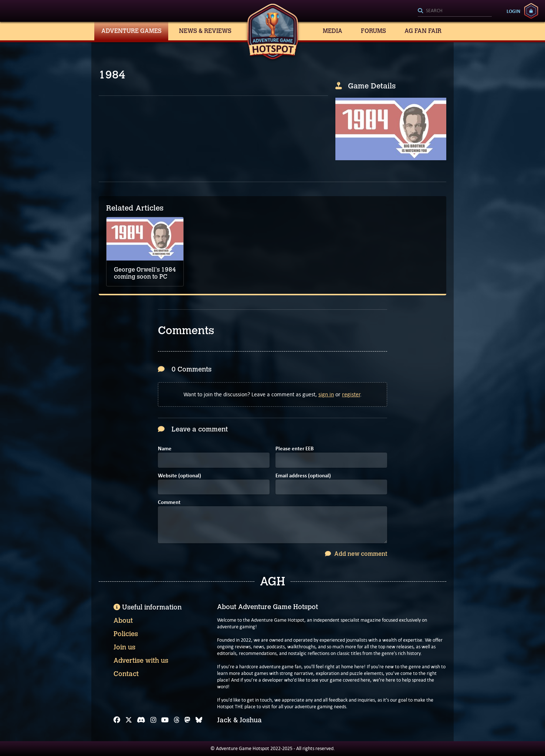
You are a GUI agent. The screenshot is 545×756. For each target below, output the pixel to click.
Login (513, 11)
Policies (126, 634)
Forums (373, 31)
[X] (129, 720)
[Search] (455, 11)
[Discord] (141, 720)
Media (333, 31)
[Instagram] (153, 720)
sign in (326, 394)
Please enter (294, 449)
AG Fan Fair (423, 31)
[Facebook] (117, 720)
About (123, 621)
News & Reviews (205, 31)
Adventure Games (131, 31)
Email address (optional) (303, 476)
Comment (169, 503)
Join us (124, 647)
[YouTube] (165, 720)
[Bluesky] (199, 720)
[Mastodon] (187, 720)
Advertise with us (141, 661)
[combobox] (455, 11)
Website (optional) (180, 476)
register (351, 394)
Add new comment (356, 554)
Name (165, 449)
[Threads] (177, 720)
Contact (126, 674)
